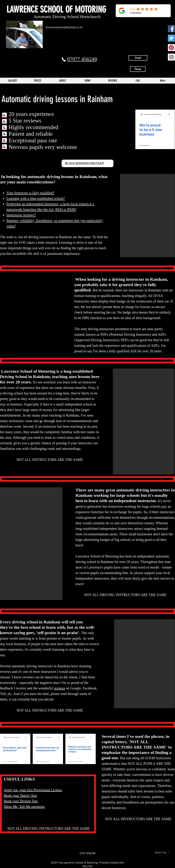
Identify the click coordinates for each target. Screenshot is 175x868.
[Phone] (64, 59)
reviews (59, 688)
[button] (147, 216)
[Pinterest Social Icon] (171, 48)
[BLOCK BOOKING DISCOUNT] (87, 163)
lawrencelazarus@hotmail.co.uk (64, 27)
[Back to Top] (162, 852)
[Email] (138, 58)
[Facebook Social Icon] (171, 29)
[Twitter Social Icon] (171, 38)
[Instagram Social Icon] (171, 57)
